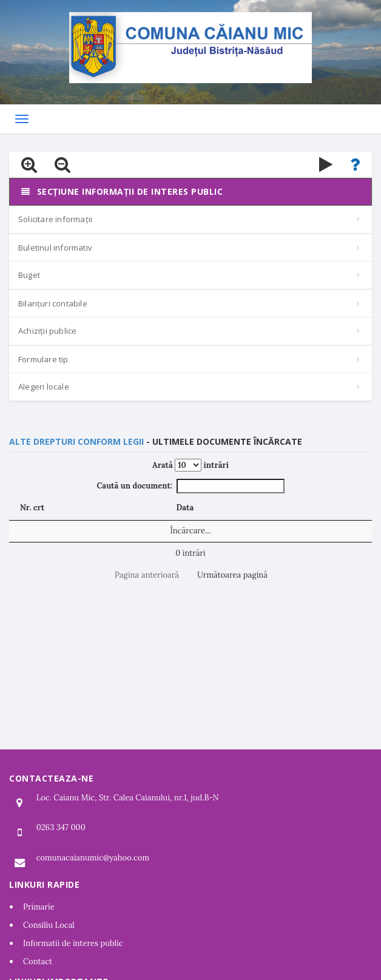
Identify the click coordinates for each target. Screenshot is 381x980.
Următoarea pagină (232, 575)
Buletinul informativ (55, 248)
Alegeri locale (44, 387)
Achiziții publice (47, 331)
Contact (38, 961)
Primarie (39, 907)
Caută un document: (190, 486)
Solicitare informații (55, 219)
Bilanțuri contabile (53, 303)
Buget (29, 275)
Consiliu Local (49, 925)
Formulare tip (43, 359)
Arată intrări (190, 465)
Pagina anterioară (147, 575)
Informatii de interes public (73, 943)
